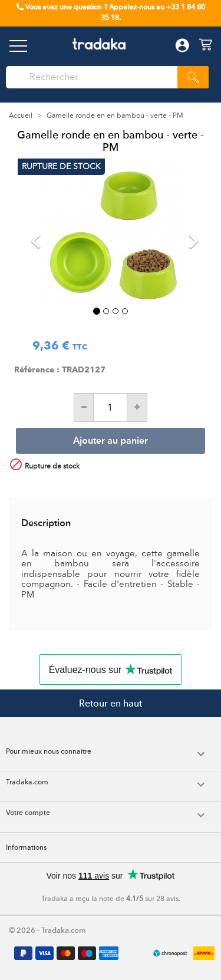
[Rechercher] (95, 77)
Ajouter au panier (111, 441)
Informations (26, 847)
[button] (32, 232)
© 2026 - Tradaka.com (47, 930)
